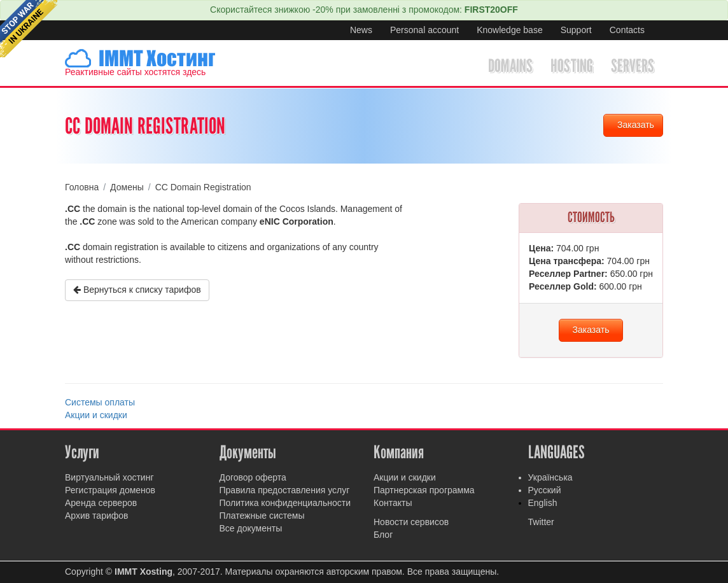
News (361, 30)
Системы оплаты (100, 402)
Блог (383, 535)
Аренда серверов (101, 503)
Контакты (393, 503)
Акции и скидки (96, 415)
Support (576, 30)
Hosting (572, 66)
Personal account (424, 30)
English (543, 503)
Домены (127, 187)
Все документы (251, 528)
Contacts (627, 30)
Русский (545, 490)
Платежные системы (262, 516)
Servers (633, 66)
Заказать (636, 125)
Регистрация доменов (110, 490)
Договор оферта (253, 477)
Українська (550, 477)
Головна (82, 187)
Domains (510, 66)
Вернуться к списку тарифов (137, 290)
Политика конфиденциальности (285, 503)
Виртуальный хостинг (109, 477)
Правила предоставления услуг (285, 490)
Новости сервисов (411, 522)
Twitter (541, 522)
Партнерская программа (424, 490)
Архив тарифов (97, 516)
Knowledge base (510, 30)
